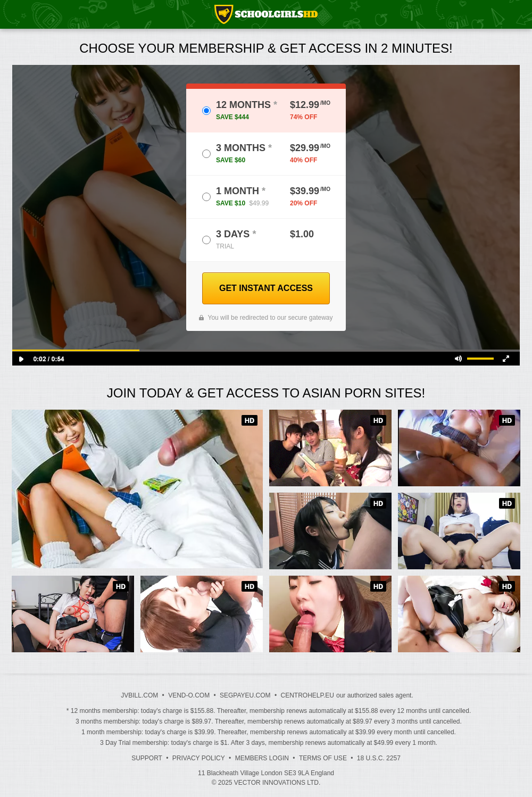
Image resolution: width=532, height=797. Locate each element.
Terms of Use (323, 758)
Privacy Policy (199, 758)
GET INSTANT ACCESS (266, 288)
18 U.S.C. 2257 (379, 758)
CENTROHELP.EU (307, 695)
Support (147, 758)
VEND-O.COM (189, 695)
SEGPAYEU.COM (245, 695)
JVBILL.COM (139, 695)
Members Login (262, 758)
